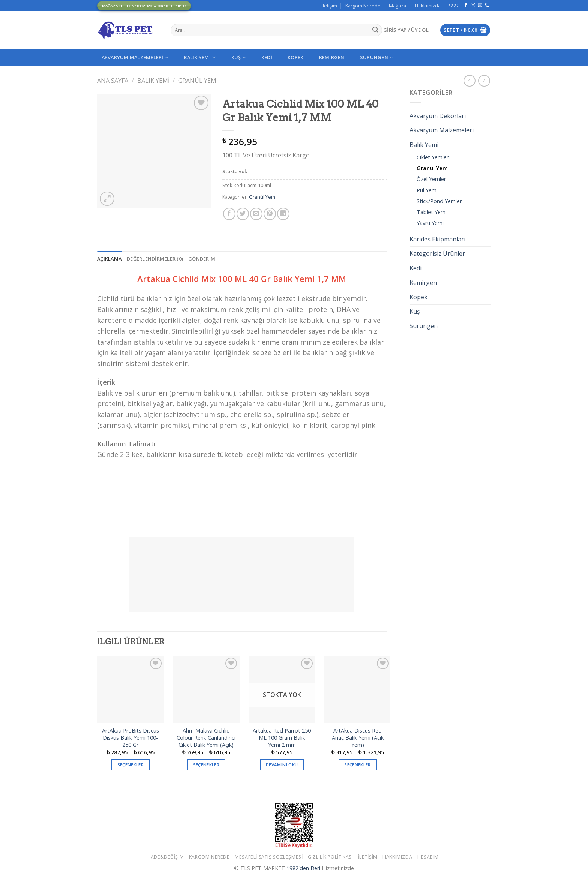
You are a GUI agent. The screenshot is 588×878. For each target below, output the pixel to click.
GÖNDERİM (202, 259)
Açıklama (109, 259)
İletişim (329, 6)
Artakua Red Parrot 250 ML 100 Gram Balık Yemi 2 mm (282, 738)
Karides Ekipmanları (437, 239)
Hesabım (428, 857)
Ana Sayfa (113, 81)
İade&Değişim (166, 857)
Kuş (239, 58)
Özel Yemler (431, 179)
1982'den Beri (303, 868)
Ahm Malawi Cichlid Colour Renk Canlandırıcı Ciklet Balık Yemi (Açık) (206, 738)
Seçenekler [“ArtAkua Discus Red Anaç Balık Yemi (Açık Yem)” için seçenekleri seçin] (357, 765)
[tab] (109, 259)
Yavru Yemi (430, 223)
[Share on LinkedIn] (283, 214)
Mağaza (397, 6)
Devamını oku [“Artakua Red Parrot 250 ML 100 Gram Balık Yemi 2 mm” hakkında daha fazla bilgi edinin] (282, 765)
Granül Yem (197, 81)
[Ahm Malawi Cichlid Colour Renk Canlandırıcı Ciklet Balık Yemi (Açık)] (206, 689)
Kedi (267, 57)
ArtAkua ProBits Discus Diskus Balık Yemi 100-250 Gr (130, 738)
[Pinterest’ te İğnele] (270, 214)
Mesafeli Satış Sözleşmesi (269, 857)
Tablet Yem (431, 212)
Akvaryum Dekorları (438, 116)
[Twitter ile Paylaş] (243, 214)
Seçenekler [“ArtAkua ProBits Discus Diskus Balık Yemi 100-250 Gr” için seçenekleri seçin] (130, 765)
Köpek (295, 57)
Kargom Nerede (363, 6)
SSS (453, 6)
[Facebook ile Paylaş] (229, 214)
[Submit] (375, 30)
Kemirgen (332, 57)
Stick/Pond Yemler (439, 201)
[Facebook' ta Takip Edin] (466, 6)
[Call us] (487, 6)
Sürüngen (377, 58)
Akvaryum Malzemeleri (135, 58)
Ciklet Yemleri (433, 157)
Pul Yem (427, 190)
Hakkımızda (428, 6)
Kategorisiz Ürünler (437, 253)
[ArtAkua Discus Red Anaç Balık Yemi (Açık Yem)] (357, 689)
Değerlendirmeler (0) (155, 259)
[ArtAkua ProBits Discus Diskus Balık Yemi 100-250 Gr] (130, 689)
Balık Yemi (200, 58)
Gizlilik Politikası (331, 857)
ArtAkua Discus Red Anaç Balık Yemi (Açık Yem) (358, 738)
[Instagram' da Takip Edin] (473, 6)
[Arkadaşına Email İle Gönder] (256, 214)
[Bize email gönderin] (480, 6)
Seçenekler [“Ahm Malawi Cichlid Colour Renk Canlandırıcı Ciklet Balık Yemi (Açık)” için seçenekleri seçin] (206, 765)
